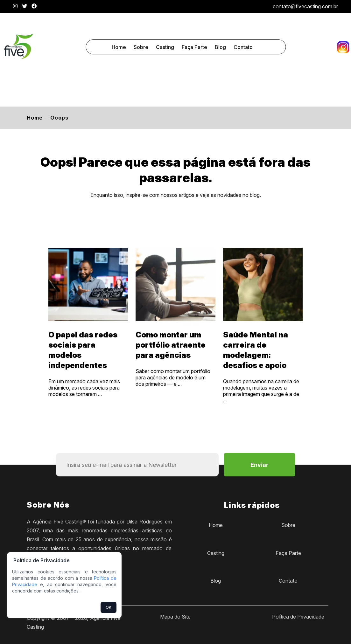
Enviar (260, 465)
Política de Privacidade (298, 617)
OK (109, 607)
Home (119, 47)
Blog (220, 47)
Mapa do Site (175, 617)
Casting (165, 47)
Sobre (141, 47)
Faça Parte (194, 47)
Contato (243, 47)
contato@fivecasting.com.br (305, 6)
